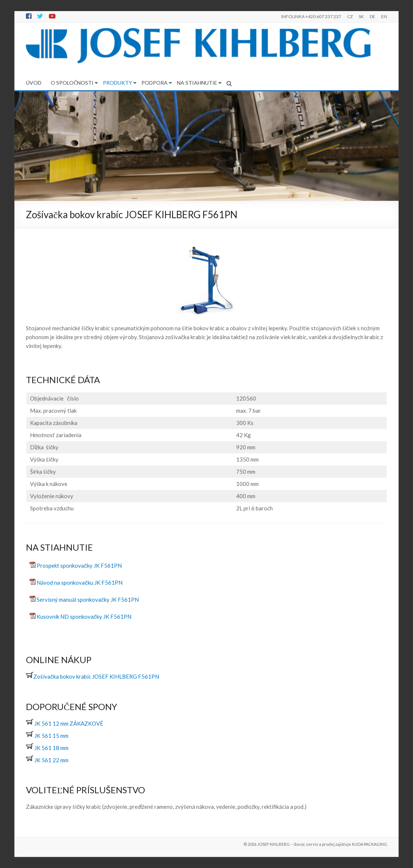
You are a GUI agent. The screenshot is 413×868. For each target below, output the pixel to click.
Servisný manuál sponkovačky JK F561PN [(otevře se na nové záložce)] (88, 600)
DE (372, 16)
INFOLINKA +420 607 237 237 (311, 16)
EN (384, 16)
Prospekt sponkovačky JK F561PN (79, 565)
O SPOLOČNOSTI (72, 83)
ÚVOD (34, 83)
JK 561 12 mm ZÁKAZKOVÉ (65, 723)
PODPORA (155, 83)
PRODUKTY (117, 83)
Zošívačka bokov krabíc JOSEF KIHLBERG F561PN (93, 676)
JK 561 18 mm (47, 748)
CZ (350, 16)
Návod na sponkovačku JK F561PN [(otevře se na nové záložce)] (80, 582)
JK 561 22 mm (47, 760)
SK (361, 16)
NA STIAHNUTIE (197, 83)
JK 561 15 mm (47, 736)
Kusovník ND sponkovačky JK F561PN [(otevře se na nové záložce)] (84, 617)
